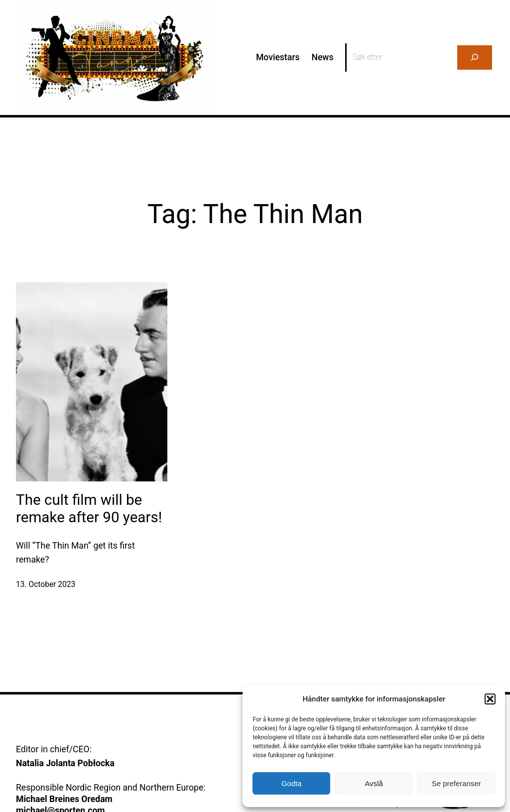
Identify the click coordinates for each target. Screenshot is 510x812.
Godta (292, 783)
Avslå (374, 783)
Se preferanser (456, 783)
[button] (490, 699)
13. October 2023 (46, 584)
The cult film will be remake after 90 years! (89, 509)
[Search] (475, 58)
